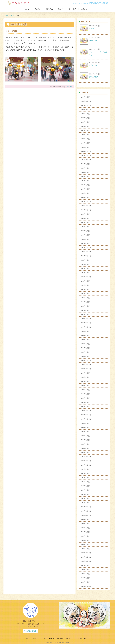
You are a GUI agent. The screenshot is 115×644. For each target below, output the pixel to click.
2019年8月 (84, 377)
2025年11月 (85, 105)
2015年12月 (85, 553)
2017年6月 (84, 482)
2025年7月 (84, 122)
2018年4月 (84, 444)
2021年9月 (84, 281)
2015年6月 (84, 578)
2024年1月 (84, 197)
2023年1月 (84, 243)
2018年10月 (85, 419)
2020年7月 (84, 340)
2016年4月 (84, 536)
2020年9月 (84, 331)
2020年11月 (85, 323)
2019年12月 (85, 360)
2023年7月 (84, 218)
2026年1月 (84, 97)
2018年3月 (84, 448)
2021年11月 (85, 277)
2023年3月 (84, 235)
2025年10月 (85, 109)
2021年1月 (84, 314)
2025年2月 (84, 143)
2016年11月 (85, 511)
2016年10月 (85, 515)
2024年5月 (84, 181)
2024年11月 (85, 156)
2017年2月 (84, 498)
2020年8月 (84, 335)
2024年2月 (84, 193)
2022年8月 (84, 260)
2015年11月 (85, 557)
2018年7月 (84, 432)
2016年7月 (84, 524)
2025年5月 (84, 130)
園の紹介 (38, 9)
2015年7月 (84, 574)
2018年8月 (84, 427)
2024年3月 (84, 189)
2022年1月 (84, 273)
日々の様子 (72, 9)
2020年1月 (84, 356)
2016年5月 (84, 532)
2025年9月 (84, 114)
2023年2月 (84, 239)
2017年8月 (84, 473)
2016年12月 (85, 507)
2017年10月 (85, 465)
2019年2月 (84, 402)
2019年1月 (84, 406)
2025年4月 (84, 135)
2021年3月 (84, 306)
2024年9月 (84, 164)
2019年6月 (84, 385)
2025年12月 (85, 101)
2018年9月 (84, 423)
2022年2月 (84, 268)
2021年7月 (84, 289)
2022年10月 (85, 256)
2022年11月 (85, 252)
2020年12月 (85, 319)
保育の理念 (49, 9)
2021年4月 (84, 302)
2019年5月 (84, 390)
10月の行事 (93, 65)
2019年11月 (85, 365)
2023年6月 (84, 222)
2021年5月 (84, 298)
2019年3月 (84, 398)
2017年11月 (85, 461)
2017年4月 (84, 490)
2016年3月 (84, 540)
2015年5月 (84, 582)
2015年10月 (85, 561)
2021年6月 (84, 293)
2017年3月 (84, 494)
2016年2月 (84, 544)
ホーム (27, 9)
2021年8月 (84, 285)
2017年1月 (84, 503)
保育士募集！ (94, 77)
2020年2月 (84, 352)
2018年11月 (85, 415)
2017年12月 (85, 457)
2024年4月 (84, 185)
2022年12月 (85, 248)
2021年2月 (84, 310)
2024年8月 (84, 168)
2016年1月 (84, 549)
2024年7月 (84, 172)
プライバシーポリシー (82, 638)
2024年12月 (85, 151)
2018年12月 (85, 411)
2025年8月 (84, 118)
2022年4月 (84, 264)
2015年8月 (84, 570)
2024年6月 (84, 176)
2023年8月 (84, 214)
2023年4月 (84, 231)
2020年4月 (84, 344)
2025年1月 (84, 147)
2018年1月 (84, 452)
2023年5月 (84, 227)
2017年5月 (84, 486)
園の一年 (61, 9)
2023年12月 (85, 201)
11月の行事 (93, 40)
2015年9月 (84, 565)
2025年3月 (84, 139)
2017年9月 (84, 469)
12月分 (92, 29)
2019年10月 (85, 369)
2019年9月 (84, 373)
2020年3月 (84, 348)
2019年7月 (84, 381)
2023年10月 (85, 210)
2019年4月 (84, 394)
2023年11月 (85, 206)
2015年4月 (84, 586)
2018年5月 (84, 440)
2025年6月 (84, 126)
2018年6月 (84, 436)
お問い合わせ (85, 9)
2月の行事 (11, 31)
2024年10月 (85, 160)
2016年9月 (84, 519)
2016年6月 (84, 528)
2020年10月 (85, 327)
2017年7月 (84, 478)
